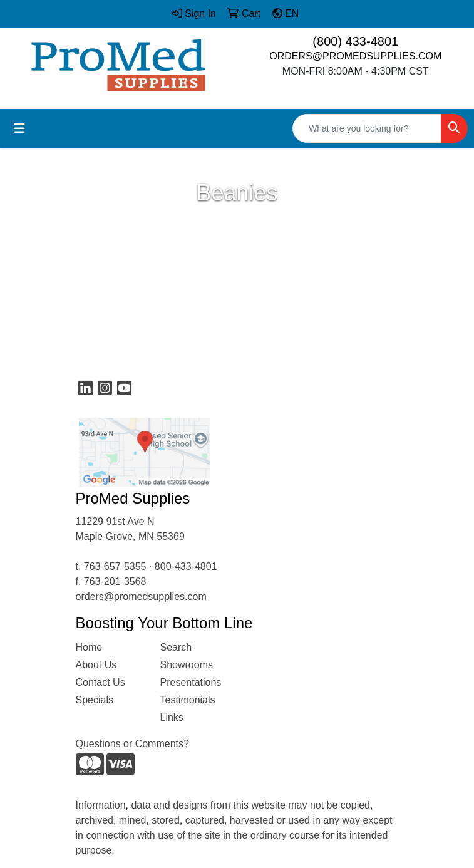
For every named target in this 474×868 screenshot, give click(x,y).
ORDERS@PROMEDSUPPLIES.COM (355, 56)
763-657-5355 (115, 566)
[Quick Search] (367, 128)
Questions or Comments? (132, 744)
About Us (96, 665)
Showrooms (187, 665)
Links (172, 717)
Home (89, 647)
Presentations (191, 682)
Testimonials (188, 700)
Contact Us (100, 682)
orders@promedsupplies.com (141, 597)
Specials (95, 700)
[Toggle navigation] (19, 128)
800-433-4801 (186, 566)
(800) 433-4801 (355, 41)
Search (176, 647)
